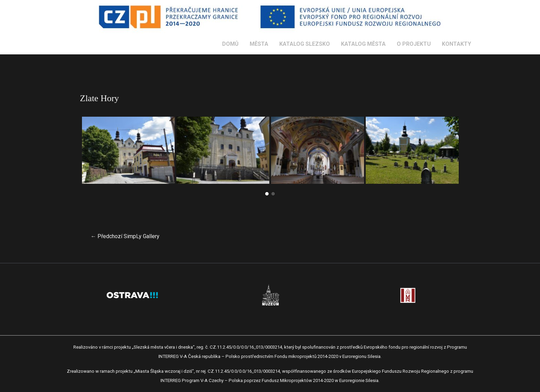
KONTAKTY (456, 44)
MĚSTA (259, 44)
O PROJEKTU (414, 44)
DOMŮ (230, 44)
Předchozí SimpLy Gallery (125, 236)
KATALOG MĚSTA (363, 44)
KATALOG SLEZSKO (305, 44)
